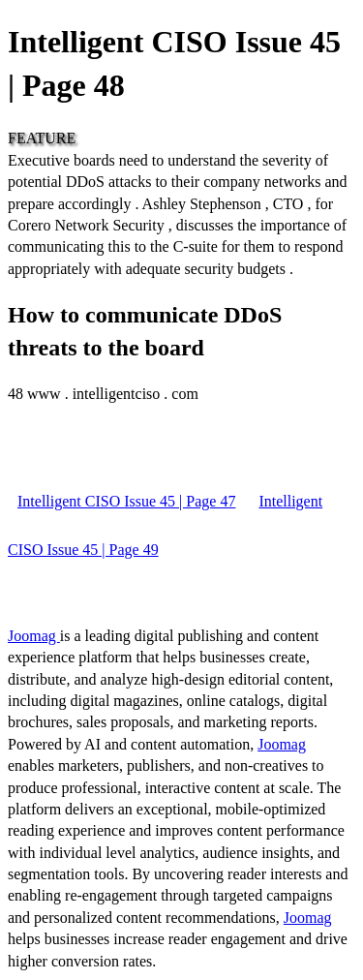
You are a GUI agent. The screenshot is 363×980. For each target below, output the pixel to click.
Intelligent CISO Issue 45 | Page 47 (126, 501)
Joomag (34, 636)
